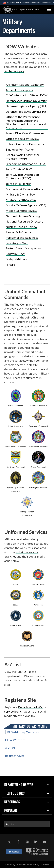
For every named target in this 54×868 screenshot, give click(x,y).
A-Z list (26, 672)
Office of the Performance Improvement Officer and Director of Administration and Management (26, 122)
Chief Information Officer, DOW (27, 95)
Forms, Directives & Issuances (25, 133)
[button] (49, 9)
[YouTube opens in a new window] (45, 842)
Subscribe (14, 852)
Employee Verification (20, 149)
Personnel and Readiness (22, 237)
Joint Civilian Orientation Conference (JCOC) (22, 176)
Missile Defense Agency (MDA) (26, 205)
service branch (14, 711)
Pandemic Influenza (18, 232)
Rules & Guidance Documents (25, 144)
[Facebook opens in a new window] (18, 842)
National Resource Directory (24, 221)
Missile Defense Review (21, 211)
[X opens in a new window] (9, 842)
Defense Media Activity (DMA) (26, 111)
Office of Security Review (22, 139)
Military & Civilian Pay (20, 194)
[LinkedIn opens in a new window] (36, 842)
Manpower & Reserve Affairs (24, 189)
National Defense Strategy (23, 216)
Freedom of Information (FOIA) (26, 164)
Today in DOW (15, 254)
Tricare (10, 264)
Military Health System (21, 200)
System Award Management (24, 248)
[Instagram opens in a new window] (27, 842)
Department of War (31, 707)
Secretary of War (17, 243)
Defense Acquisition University (26, 101)
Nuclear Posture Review (21, 227)
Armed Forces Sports (19, 90)
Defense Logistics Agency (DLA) (27, 106)
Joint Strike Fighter (18, 184)
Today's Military (16, 259)
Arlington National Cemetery (25, 84)
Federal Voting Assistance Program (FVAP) (23, 157)
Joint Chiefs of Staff (19, 169)
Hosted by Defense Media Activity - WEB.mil (27, 864)
